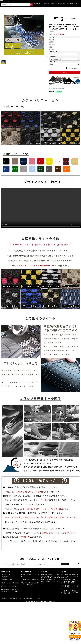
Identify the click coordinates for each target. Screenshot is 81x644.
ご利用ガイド (49, 581)
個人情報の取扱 (28, 598)
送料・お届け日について (63, 4)
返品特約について (54, 85)
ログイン (21, 4)
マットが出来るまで (49, 4)
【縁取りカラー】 (54, 52)
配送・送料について (26, 572)
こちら (8, 586)
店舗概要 (28, 4)
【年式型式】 (53, 57)
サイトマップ (37, 598)
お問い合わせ (73, 4)
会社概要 (64, 572)
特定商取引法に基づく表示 (15, 598)
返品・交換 (44, 572)
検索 (31, 5)
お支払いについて (5, 572)
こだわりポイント (37, 4)
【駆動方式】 (53, 62)
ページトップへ (79, 564)
